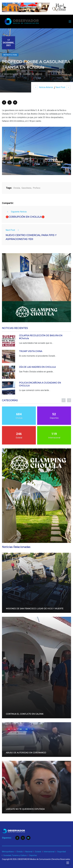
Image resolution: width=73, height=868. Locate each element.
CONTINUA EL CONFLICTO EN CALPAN (25, 714)
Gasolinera (26, 188)
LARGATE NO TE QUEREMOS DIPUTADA (25, 809)
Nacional (29, 852)
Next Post (63, 87)
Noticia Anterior (43, 87)
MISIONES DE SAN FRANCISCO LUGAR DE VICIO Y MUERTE (35, 609)
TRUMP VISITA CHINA (31, 351)
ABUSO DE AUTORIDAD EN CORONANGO (26, 753)
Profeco (37, 188)
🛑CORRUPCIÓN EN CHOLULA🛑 (25, 217)
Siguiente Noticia (16, 212)
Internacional (49, 852)
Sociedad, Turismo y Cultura (15, 855)
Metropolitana (10, 55)
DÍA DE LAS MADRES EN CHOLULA (37, 367)
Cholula (17, 188)
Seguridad (62, 852)
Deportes (33, 855)
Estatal (38, 852)
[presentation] (64, 400)
